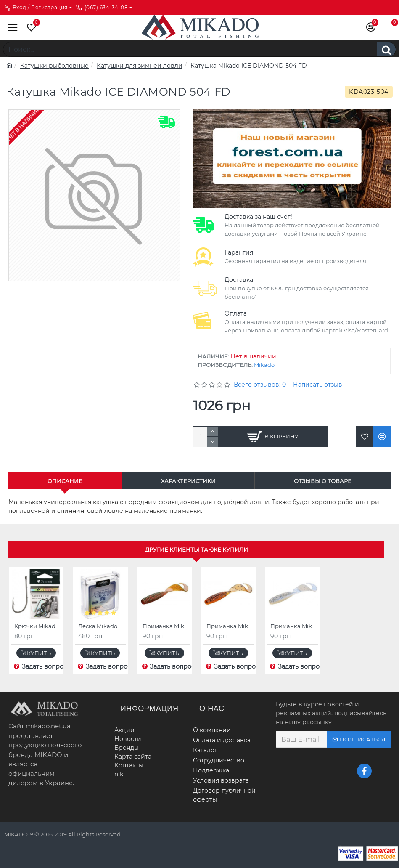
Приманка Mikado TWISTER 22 (166, 626)
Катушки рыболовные (54, 66)
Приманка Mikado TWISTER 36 (230, 626)
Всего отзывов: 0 (260, 385)
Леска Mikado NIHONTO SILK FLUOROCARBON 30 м (102, 626)
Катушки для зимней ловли (140, 66)
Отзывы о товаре (323, 481)
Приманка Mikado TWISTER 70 (294, 626)
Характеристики (188, 481)
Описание (65, 481)
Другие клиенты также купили (197, 549)
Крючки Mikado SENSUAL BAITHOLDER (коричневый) (38, 626)
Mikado (264, 365)
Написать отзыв (318, 385)
